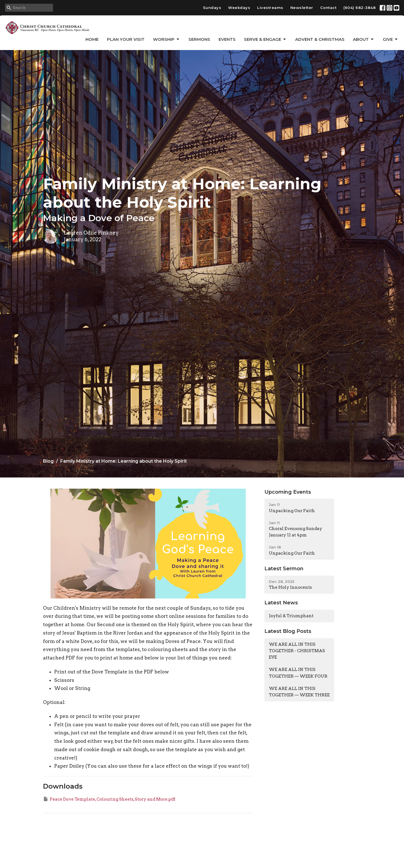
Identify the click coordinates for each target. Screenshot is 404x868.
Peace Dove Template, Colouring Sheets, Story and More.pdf (109, 799)
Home (92, 39)
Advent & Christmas (320, 39)
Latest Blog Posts (288, 631)
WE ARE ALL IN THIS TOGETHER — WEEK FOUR (298, 673)
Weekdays (239, 8)
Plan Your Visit (126, 39)
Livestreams (270, 8)
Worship (167, 39)
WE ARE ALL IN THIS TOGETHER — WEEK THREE (299, 692)
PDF (149, 672)
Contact (328, 8)
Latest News (281, 603)
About (364, 39)
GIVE (391, 39)
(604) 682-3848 (359, 8)
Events (227, 39)
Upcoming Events (288, 492)
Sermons (199, 39)
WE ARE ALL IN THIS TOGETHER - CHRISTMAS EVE (297, 651)
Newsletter (302, 8)
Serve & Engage (265, 39)
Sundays (212, 8)
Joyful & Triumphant (291, 616)
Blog (48, 461)
